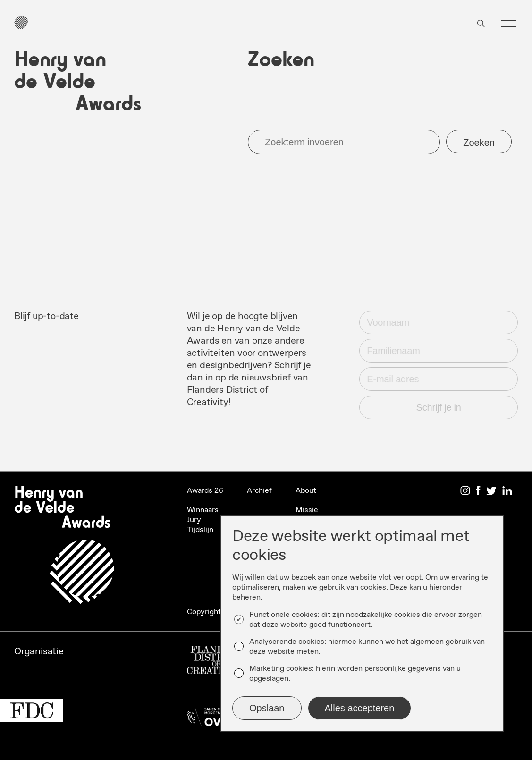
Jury (194, 520)
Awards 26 (205, 491)
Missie (307, 510)
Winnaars (203, 510)
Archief (259, 491)
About (306, 491)
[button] (508, 24)
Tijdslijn (200, 530)
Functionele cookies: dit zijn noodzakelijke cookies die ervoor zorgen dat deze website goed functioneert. (366, 620)
